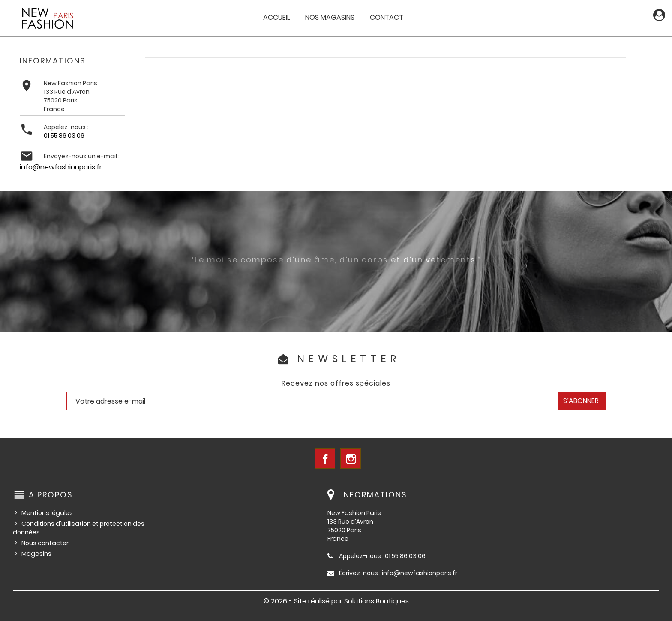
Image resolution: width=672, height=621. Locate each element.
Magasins (36, 554)
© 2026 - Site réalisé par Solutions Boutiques (336, 601)
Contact (387, 17)
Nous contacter (45, 543)
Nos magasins (330, 17)
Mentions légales (47, 513)
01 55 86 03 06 (64, 136)
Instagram (351, 458)
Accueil (276, 17)
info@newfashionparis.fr (61, 167)
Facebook (325, 458)
